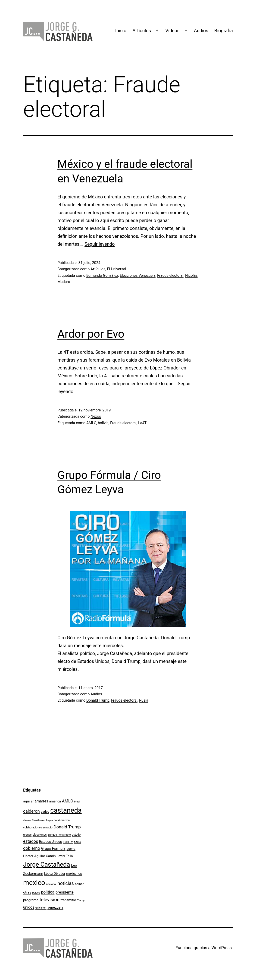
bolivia (103, 423)
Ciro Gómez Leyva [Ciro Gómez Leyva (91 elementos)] (42, 820)
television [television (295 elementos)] (50, 900)
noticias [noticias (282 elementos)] (66, 883)
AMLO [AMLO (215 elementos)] (68, 801)
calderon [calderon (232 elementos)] (31, 811)
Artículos (142, 31)
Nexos (96, 416)
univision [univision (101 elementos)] (41, 908)
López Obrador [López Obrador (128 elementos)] (55, 874)
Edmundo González (102, 275)
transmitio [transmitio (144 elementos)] (68, 900)
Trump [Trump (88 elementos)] (81, 900)
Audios (201, 31)
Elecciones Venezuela (138, 275)
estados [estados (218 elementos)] (31, 841)
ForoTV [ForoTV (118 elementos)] (68, 842)
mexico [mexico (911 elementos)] (34, 883)
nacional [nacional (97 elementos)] (51, 884)
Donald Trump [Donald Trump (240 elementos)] (67, 827)
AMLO (91, 423)
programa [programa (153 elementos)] (31, 900)
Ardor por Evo (91, 334)
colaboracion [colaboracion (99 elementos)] (62, 820)
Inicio (121, 31)
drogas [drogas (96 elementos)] (27, 835)
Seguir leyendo (100, 244)
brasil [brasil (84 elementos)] (77, 802)
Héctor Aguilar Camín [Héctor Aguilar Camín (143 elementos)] (39, 856)
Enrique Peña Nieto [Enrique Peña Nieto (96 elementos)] (59, 835)
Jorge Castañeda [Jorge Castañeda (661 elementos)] (47, 865)
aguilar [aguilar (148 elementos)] (28, 801)
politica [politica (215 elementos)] (48, 892)
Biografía (224, 31)
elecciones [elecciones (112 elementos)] (40, 835)
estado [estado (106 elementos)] (76, 835)
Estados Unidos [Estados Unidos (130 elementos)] (50, 842)
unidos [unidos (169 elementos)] (29, 907)
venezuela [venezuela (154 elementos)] (55, 907)
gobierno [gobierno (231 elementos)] (32, 848)
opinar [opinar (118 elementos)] (79, 884)
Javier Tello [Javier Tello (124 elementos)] (65, 856)
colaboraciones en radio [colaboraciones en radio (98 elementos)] (38, 827)
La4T (142, 423)
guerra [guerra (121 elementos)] (71, 849)
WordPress (222, 948)
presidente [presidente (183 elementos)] (65, 892)
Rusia (144, 700)
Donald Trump (98, 700)
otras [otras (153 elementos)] (27, 892)
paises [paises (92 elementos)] (36, 893)
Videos (172, 31)
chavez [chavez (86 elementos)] (27, 820)
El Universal (116, 269)
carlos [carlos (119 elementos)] (45, 812)
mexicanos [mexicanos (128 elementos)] (74, 874)
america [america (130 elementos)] (55, 801)
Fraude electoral (170, 275)
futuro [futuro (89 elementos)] (77, 842)
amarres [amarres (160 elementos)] (41, 801)
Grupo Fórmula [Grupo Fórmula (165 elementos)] (53, 848)
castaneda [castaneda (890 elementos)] (66, 810)
